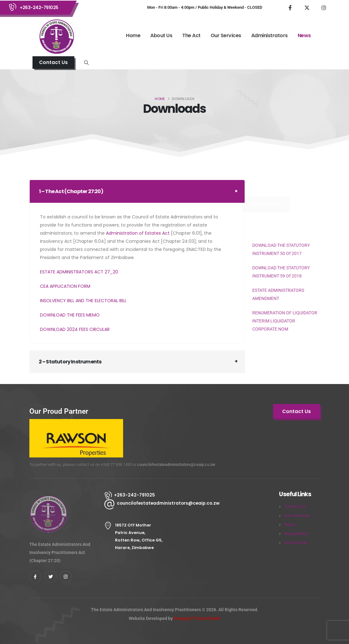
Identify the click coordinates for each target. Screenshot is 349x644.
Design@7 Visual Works (197, 618)
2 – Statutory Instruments (70, 362)
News (304, 35)
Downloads (296, 543)
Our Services (226, 35)
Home (133, 35)
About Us (161, 35)
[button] (53, 62)
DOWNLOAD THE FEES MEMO (70, 315)
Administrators (269, 35)
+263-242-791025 (39, 7)
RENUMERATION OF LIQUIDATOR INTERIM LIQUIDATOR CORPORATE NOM (278, 321)
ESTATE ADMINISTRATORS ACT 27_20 (79, 272)
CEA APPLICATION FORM (65, 286)
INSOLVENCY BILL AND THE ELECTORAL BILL (83, 301)
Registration (297, 534)
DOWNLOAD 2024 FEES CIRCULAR (75, 329)
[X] (307, 7)
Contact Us (295, 506)
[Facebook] (290, 7)
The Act (191, 35)
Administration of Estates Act (138, 233)
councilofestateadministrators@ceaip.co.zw (176, 464)
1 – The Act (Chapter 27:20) (71, 191)
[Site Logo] (56, 36)
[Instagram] (324, 7)
